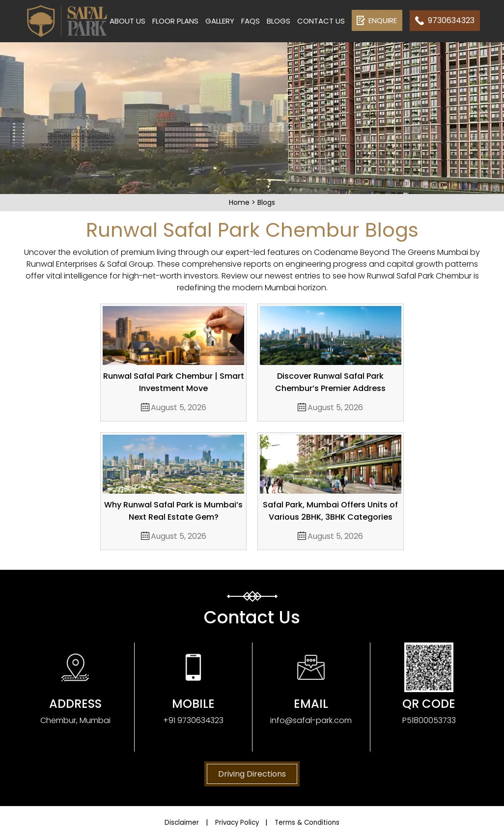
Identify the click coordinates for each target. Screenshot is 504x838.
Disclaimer (166, 822)
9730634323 (451, 20)
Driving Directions (252, 774)
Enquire (383, 20)
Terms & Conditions (321, 822)
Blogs (279, 21)
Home (240, 202)
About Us (127, 21)
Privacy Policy (235, 822)
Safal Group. (131, 264)
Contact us (321, 21)
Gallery (220, 21)
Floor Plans (175, 21)
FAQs (251, 21)
